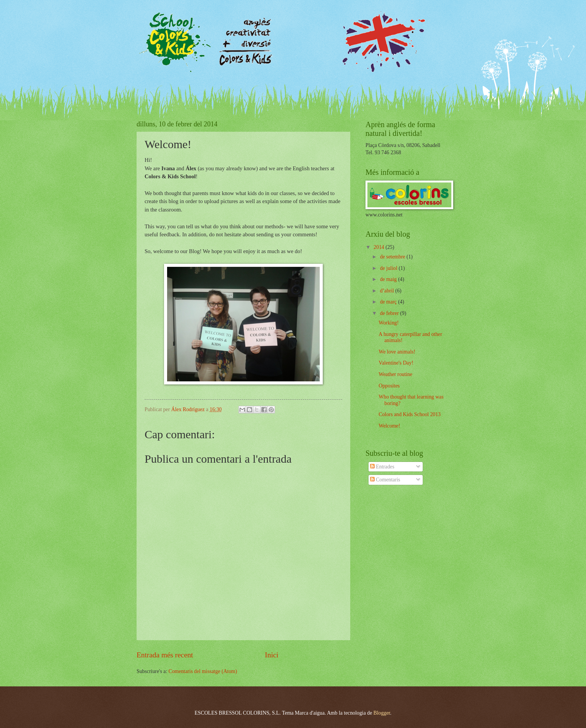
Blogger (382, 713)
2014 (379, 247)
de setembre (393, 257)
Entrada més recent (165, 655)
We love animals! (397, 352)
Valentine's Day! (396, 363)
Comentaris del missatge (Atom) (203, 671)
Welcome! (389, 426)
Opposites (389, 386)
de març (389, 302)
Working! (389, 323)
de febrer (390, 313)
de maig (389, 279)
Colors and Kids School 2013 (410, 414)
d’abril (388, 291)
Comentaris (385, 480)
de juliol (389, 268)
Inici (271, 655)
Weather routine (395, 374)
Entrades (382, 467)
